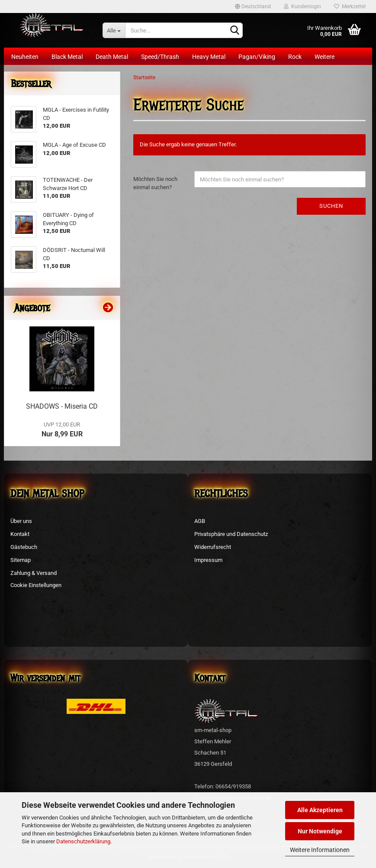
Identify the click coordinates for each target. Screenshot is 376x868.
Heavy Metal (209, 57)
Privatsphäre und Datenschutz (231, 534)
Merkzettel (350, 6)
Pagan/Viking (257, 57)
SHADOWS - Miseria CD (62, 406)
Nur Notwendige (320, 831)
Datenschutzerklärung (83, 841)
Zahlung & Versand (34, 573)
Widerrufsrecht (213, 547)
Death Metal (112, 57)
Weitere (325, 57)
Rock (295, 57)
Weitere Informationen (320, 850)
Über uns (21, 521)
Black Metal (67, 57)
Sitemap (21, 560)
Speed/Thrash (160, 57)
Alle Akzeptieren (320, 810)
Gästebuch (24, 547)
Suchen (331, 206)
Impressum (208, 560)
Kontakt (20, 534)
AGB (200, 521)
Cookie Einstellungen (36, 585)
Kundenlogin (302, 6)
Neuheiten (25, 57)
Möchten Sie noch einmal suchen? (155, 183)
